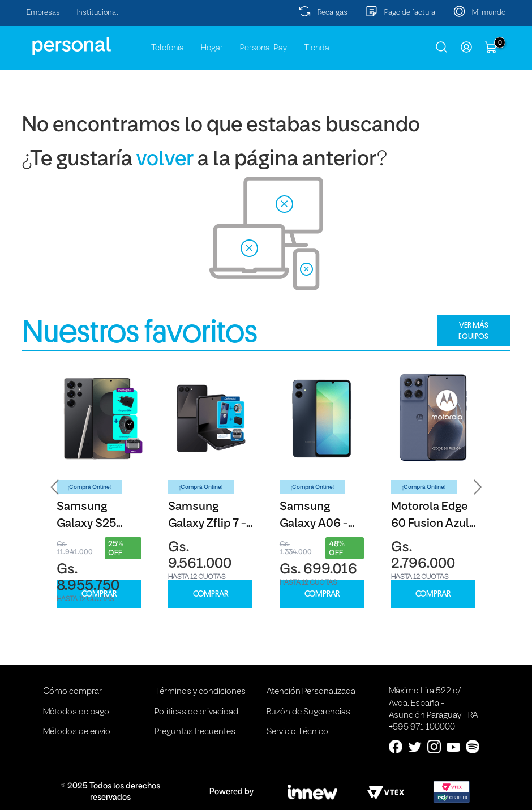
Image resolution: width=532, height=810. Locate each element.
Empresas (43, 13)
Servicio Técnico (297, 732)
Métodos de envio (77, 732)
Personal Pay (263, 48)
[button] (55, 487)
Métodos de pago (76, 712)
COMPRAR (99, 594)
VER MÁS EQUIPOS (473, 331)
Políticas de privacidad (196, 712)
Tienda (317, 48)
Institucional (98, 13)
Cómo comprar (72, 692)
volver (165, 160)
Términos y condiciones (200, 692)
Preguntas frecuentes (195, 732)
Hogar (212, 48)
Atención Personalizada (311, 692)
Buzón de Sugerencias (308, 712)
